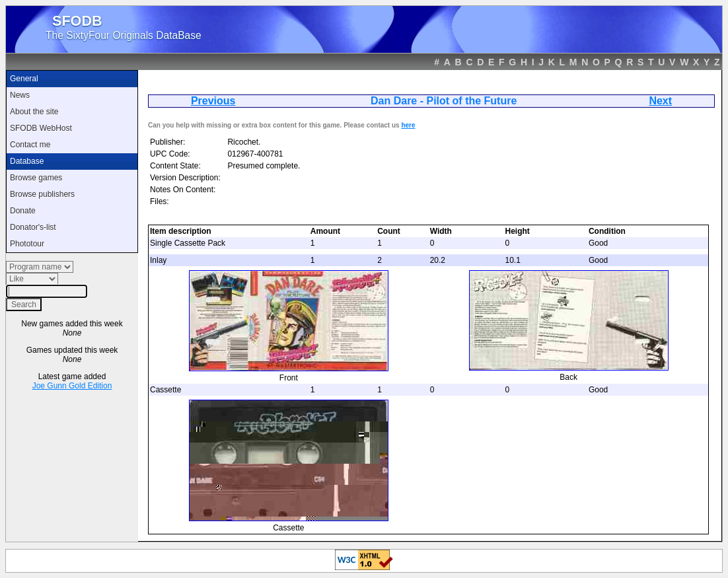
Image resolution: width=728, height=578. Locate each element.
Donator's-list (33, 227)
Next (660, 101)
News (20, 95)
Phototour (27, 244)
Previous (213, 101)
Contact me (30, 145)
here (408, 125)
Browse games (36, 178)
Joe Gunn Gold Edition (72, 386)
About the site (34, 112)
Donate (23, 211)
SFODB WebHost (41, 128)
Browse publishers (42, 194)
